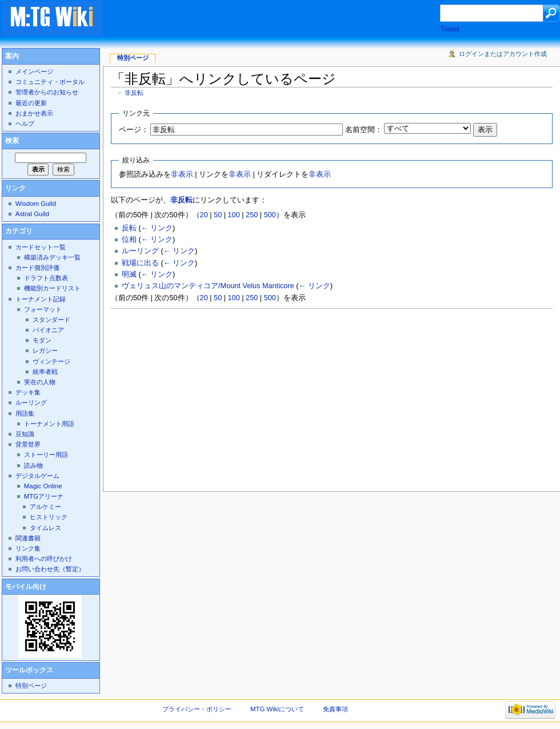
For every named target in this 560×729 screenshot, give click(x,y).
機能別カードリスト (52, 288)
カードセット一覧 (41, 247)
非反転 (134, 93)
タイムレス (45, 528)
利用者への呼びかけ (44, 559)
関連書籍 (28, 538)
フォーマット (43, 309)
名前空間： (364, 130)
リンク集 (28, 548)
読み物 (33, 465)
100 (234, 215)
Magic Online (43, 486)
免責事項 (335, 709)
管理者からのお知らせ (47, 92)
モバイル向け (26, 587)
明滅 (129, 274)
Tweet (450, 29)
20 (204, 215)
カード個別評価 (37, 268)
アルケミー (45, 507)
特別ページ (133, 58)
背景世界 (28, 444)
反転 (129, 228)
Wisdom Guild (36, 204)
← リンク (157, 228)
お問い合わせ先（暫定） (50, 569)
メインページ (34, 71)
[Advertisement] (282, 19)
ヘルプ (25, 124)
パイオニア (48, 330)
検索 (12, 141)
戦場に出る (140, 263)
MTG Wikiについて (277, 709)
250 (252, 215)
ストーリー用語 (46, 455)
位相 (129, 240)
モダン (42, 340)
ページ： (134, 130)
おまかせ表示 (34, 113)
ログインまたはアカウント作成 (503, 54)
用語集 (25, 413)
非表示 (182, 174)
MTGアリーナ (44, 496)
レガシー (45, 350)
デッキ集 (28, 392)
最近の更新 (31, 103)
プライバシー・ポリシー (197, 709)
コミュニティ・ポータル (50, 82)
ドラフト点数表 (46, 278)
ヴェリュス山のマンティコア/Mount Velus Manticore (208, 286)
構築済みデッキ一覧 (52, 257)
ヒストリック (49, 517)
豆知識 (25, 434)
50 (218, 215)
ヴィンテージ (51, 361)
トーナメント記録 (41, 299)
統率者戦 (45, 372)
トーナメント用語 (49, 424)
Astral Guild (32, 214)
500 (270, 215)
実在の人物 (40, 382)
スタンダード (51, 320)
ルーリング (140, 251)
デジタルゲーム (37, 476)
